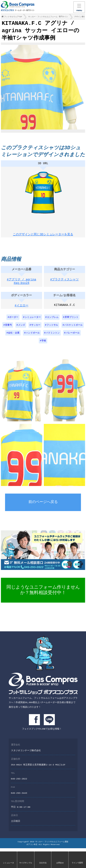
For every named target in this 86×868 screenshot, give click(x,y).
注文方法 (43, 863)
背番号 (8, 329)
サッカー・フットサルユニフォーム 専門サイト (48, 17)
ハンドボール (33, 337)
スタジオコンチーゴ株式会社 (26, 754)
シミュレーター (33, 321)
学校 (44, 345)
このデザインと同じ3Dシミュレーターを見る (43, 236)
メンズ (22, 329)
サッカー (36, 329)
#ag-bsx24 (22, 288)
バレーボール (73, 337)
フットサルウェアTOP (13, 17)
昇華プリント (72, 321)
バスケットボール (73, 329)
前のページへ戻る (43, 507)
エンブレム (53, 321)
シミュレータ (8, 863)
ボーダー (14, 321)
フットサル (52, 329)
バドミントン (53, 337)
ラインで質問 (77, 863)
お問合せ (60, 863)
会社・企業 (14, 337)
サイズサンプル (26, 863)
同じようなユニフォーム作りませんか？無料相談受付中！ (43, 594)
